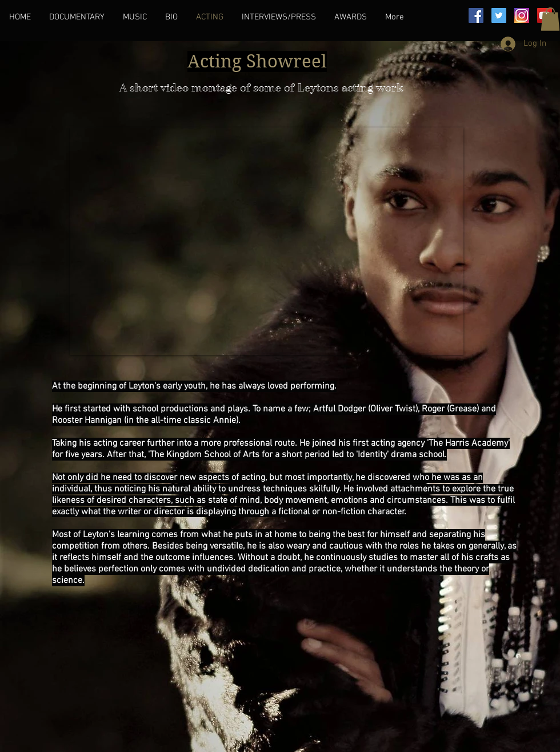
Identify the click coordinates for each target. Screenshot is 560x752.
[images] (522, 15)
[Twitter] (499, 15)
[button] (550, 19)
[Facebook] (476, 15)
